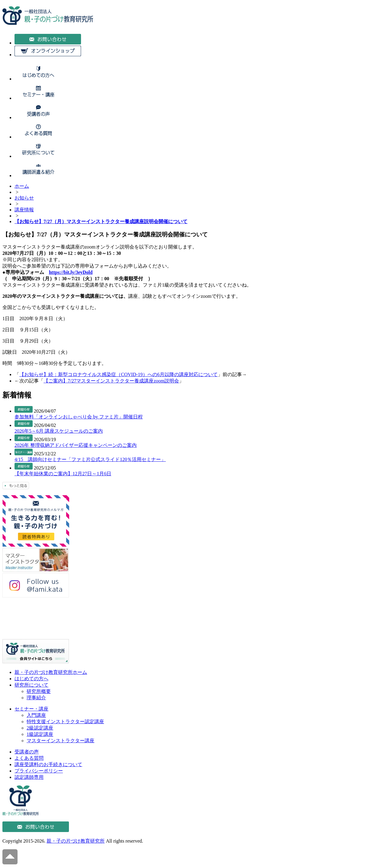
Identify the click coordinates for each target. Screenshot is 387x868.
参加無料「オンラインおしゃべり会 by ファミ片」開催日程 (79, 417)
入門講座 (36, 715)
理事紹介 (36, 698)
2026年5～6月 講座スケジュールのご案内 (59, 431)
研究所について (31, 685)
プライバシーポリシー (39, 771)
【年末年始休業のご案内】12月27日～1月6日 (63, 474)
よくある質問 (29, 758)
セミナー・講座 (31, 709)
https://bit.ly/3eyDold (71, 272)
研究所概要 (39, 691)
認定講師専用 (29, 777)
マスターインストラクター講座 (60, 741)
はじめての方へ (31, 679)
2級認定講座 (40, 728)
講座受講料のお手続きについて (48, 764)
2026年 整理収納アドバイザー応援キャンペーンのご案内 (76, 445)
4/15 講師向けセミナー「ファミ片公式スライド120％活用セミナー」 (90, 459)
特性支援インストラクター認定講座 (65, 722)
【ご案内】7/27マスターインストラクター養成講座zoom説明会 (111, 381)
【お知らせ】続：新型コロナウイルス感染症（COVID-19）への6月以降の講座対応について (119, 374)
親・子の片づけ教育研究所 (76, 841)
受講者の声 (27, 752)
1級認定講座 (40, 734)
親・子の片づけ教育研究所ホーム (51, 672)
